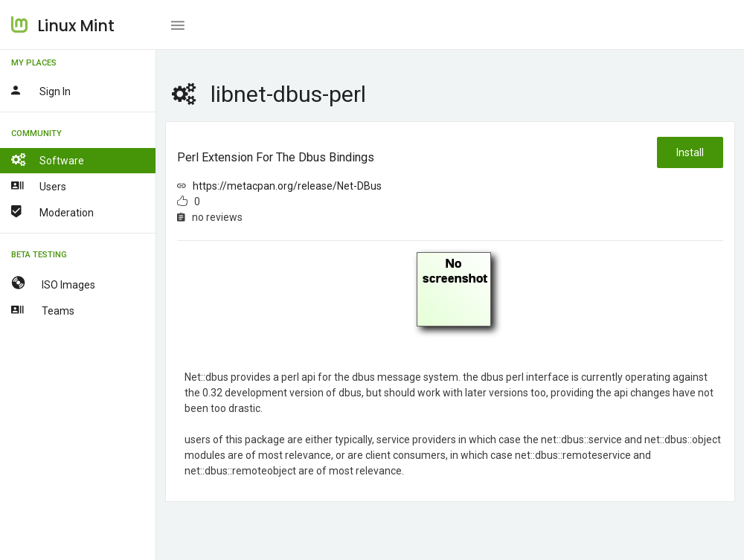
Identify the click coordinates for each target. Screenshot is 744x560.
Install (690, 152)
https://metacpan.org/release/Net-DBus (287, 186)
